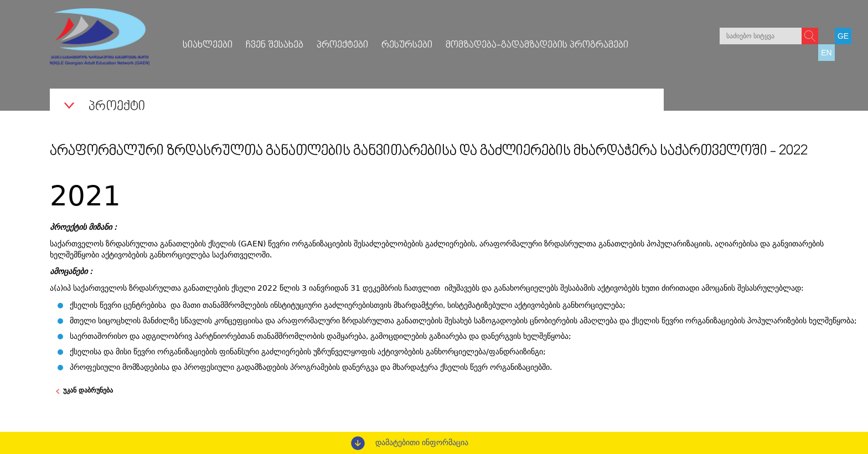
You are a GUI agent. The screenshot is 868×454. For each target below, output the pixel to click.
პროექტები (342, 45)
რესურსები (407, 45)
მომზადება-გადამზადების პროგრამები (537, 45)
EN (826, 53)
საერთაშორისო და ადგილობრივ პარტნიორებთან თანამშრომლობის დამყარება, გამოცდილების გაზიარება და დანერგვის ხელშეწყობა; (321, 336)
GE (843, 36)
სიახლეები (208, 45)
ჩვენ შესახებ (275, 45)
